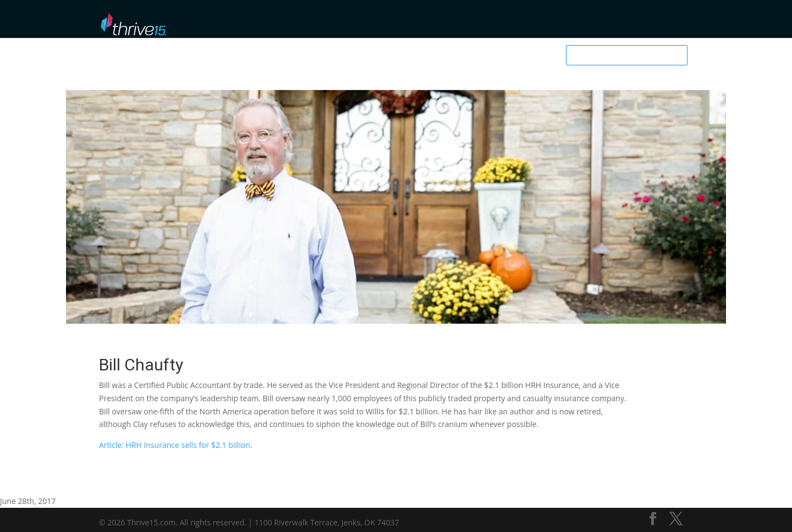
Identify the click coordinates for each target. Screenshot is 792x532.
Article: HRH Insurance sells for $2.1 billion (175, 445)
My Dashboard (566, 22)
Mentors (405, 22)
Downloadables (500, 22)
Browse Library (351, 22)
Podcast (446, 22)
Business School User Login (645, 21)
